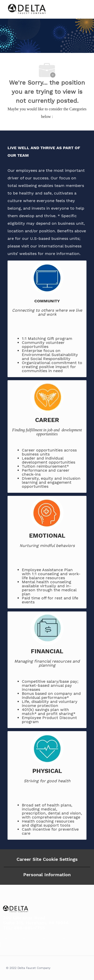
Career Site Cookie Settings (47, 859)
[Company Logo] (27, 9)
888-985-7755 (29, 928)
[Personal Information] (47, 875)
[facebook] (6, 944)
